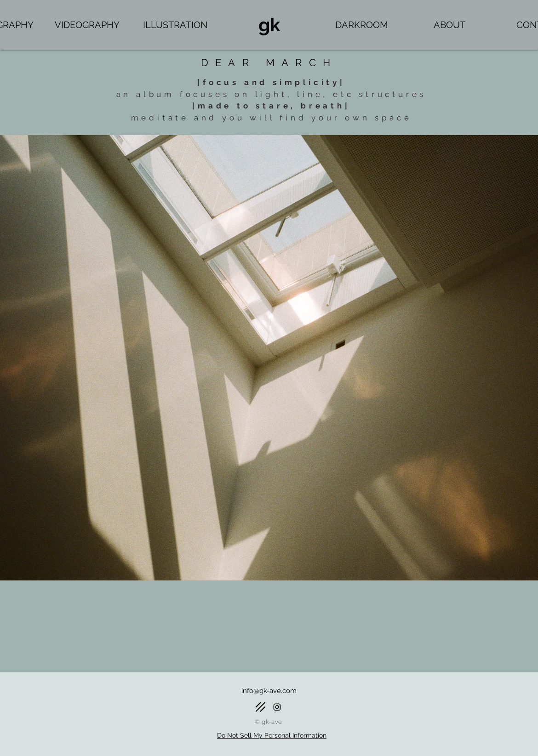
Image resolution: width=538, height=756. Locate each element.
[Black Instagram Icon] (277, 707)
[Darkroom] (260, 707)
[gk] (269, 25)
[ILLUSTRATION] (175, 25)
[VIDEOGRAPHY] (87, 25)
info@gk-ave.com (269, 691)
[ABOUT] (449, 25)
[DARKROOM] (362, 25)
